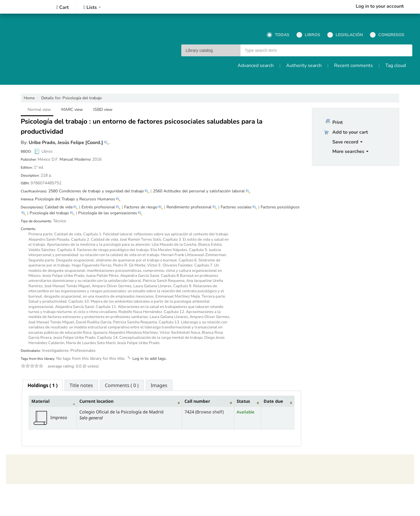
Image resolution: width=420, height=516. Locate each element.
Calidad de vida (59, 207)
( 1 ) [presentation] (43, 385)
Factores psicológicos (280, 207)
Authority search (304, 66)
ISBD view (103, 110)
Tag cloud (396, 66)
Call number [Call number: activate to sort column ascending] (197, 401)
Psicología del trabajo (72, 98)
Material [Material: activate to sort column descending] (40, 401)
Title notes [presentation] (81, 385)
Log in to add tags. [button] (150, 358)
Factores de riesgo (141, 207)
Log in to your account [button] (380, 6)
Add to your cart (350, 132)
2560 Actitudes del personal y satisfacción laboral (199, 191)
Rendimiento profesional (189, 207)
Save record (347, 142)
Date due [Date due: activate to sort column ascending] (273, 401)
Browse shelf (209, 412)
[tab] (43, 385)
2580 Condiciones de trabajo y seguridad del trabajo (96, 191)
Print (338, 122)
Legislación (345, 35)
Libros (308, 35)
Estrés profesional (98, 207)
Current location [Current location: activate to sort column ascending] (96, 401)
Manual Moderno (75, 159)
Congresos (387, 35)
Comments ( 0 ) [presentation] (122, 385)
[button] (62, 7)
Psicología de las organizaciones (108, 213)
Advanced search (256, 66)
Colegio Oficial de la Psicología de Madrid (24, 7)
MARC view (72, 110)
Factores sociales (236, 207)
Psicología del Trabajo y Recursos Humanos (75, 199)
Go (405, 51)
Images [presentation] (159, 385)
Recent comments (354, 66)
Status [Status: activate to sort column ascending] (243, 401)
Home (29, 98)
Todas (278, 35)
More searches (350, 151)
